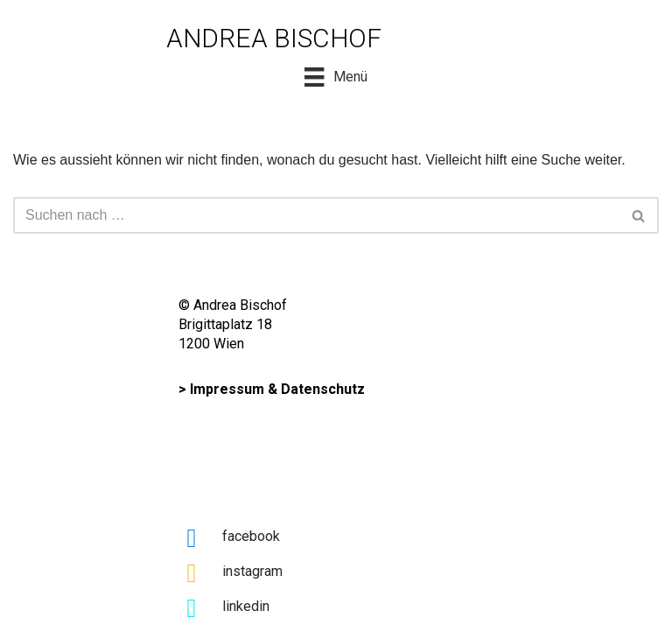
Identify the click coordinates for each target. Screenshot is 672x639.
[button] (638, 216)
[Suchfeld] (316, 215)
